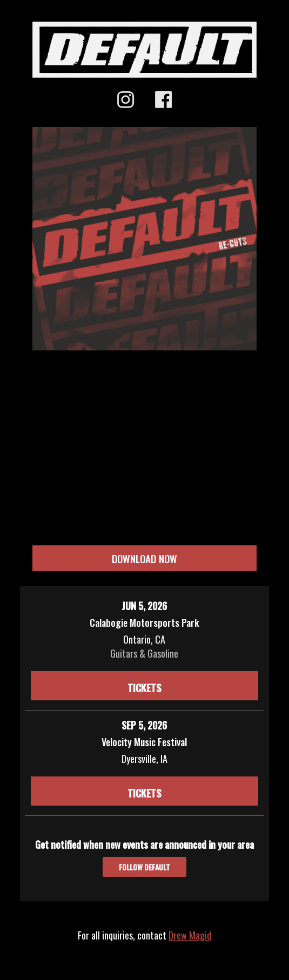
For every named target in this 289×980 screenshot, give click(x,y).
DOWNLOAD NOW (144, 558)
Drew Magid (190, 935)
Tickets (144, 687)
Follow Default (144, 867)
